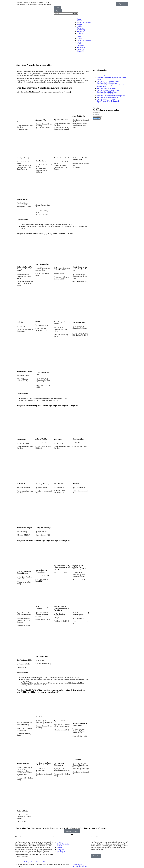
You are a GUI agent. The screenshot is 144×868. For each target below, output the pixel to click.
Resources (80, 28)
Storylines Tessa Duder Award (107, 94)
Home (79, 19)
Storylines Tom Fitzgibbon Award (108, 90)
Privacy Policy (78, 865)
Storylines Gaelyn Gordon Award (108, 83)
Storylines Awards (103, 76)
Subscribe (97, 118)
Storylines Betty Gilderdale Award (108, 81)
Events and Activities (84, 23)
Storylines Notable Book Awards (107, 97)
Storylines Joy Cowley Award (106, 88)
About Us (80, 21)
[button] (122, 4)
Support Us (81, 32)
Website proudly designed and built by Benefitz (30, 862)
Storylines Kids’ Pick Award (106, 99)
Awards (79, 24)
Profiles (79, 26)
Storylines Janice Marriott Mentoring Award (111, 96)
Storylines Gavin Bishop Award (107, 92)
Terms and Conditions (80, 866)
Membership (81, 30)
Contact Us (81, 33)
